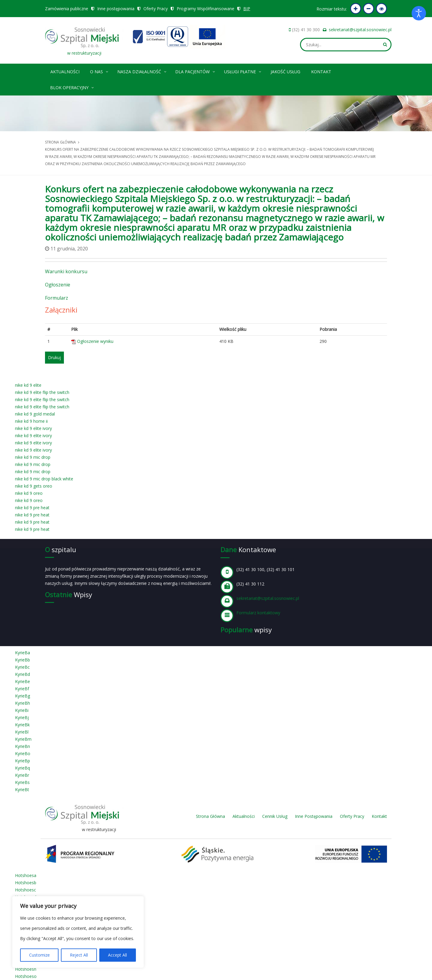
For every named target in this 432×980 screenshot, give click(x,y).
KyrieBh (22, 703)
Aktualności (65, 72)
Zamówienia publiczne (67, 9)
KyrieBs (22, 782)
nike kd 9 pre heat (32, 508)
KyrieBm (23, 739)
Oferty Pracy (156, 9)
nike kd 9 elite (28, 385)
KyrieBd (22, 674)
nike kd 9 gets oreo (34, 486)
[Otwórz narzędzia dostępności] (419, 13)
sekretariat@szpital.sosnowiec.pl (360, 30)
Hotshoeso (26, 976)
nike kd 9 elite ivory (33, 428)
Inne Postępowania (314, 816)
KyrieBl (22, 732)
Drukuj (54, 357)
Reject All (79, 955)
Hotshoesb (26, 883)
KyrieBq (22, 768)
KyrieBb (22, 660)
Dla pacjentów (195, 71)
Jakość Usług (285, 72)
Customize (39, 955)
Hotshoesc (25, 890)
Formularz (57, 298)
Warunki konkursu (66, 271)
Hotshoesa (26, 875)
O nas (99, 71)
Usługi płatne (243, 71)
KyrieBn (22, 746)
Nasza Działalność (142, 71)
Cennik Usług (275, 816)
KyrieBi (22, 710)
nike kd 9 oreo (29, 493)
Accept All (117, 955)
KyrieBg (22, 696)
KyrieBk (22, 725)
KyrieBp (22, 761)
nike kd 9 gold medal (35, 414)
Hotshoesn (26, 969)
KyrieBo (23, 753)
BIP (247, 9)
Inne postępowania (116, 9)
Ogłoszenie (58, 285)
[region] (78, 932)
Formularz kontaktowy (258, 613)
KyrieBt (22, 789)
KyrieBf (22, 689)
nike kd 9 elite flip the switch (42, 392)
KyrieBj (22, 717)
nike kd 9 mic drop (33, 457)
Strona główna (60, 142)
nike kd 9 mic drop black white (44, 479)
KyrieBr (22, 775)
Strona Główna (210, 816)
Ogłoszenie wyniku (95, 341)
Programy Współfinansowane (205, 9)
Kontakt (321, 72)
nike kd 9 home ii (31, 421)
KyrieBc (22, 667)
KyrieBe (22, 681)
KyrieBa (22, 653)
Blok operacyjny (72, 87)
